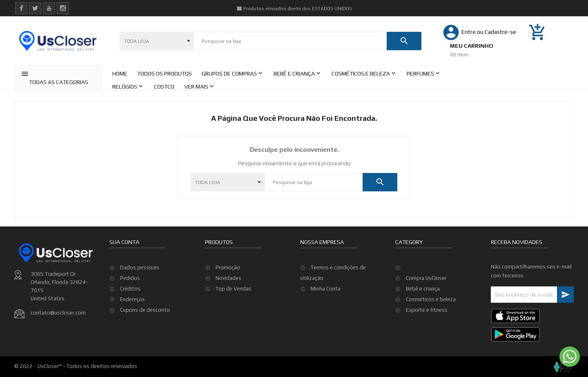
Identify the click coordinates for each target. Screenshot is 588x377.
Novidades (228, 278)
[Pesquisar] (290, 41)
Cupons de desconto (145, 310)
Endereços (133, 299)
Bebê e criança (423, 289)
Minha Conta (326, 289)
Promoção (228, 267)
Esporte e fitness (427, 310)
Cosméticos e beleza (431, 299)
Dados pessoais (140, 267)
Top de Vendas (234, 289)
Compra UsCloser (426, 278)
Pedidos (130, 278)
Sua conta (124, 242)
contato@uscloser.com (58, 313)
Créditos (130, 289)
